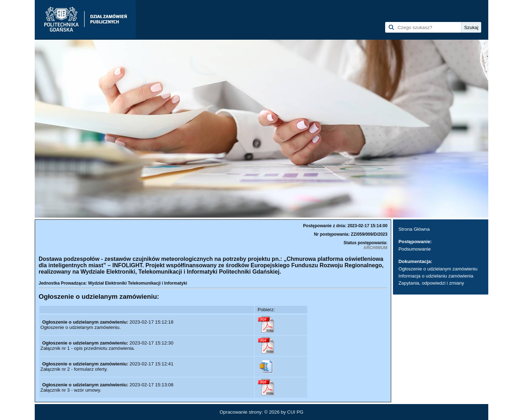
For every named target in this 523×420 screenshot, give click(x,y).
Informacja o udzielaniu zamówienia (436, 276)
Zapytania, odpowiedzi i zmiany (431, 283)
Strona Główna (414, 229)
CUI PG (295, 412)
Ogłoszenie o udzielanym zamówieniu (438, 269)
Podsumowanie (414, 249)
